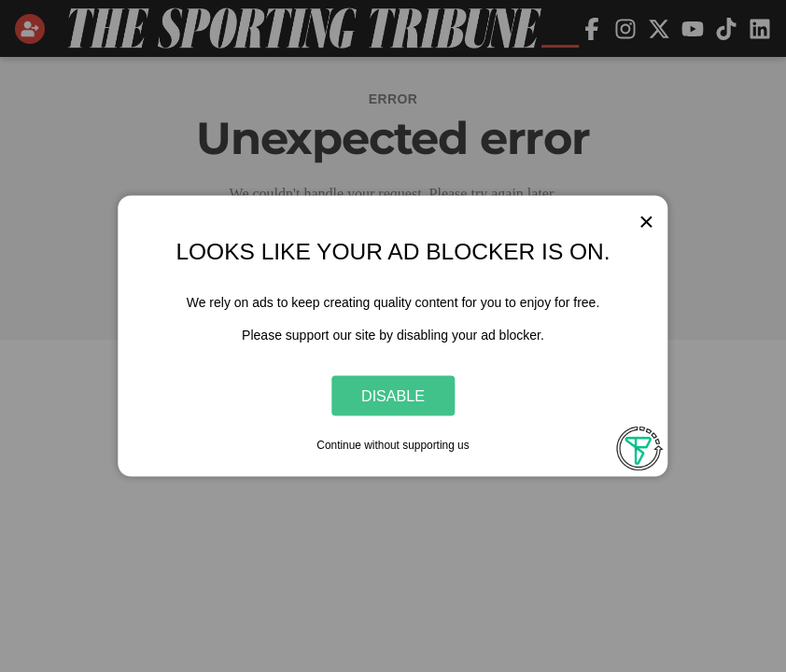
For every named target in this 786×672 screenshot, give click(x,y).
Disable (393, 395)
